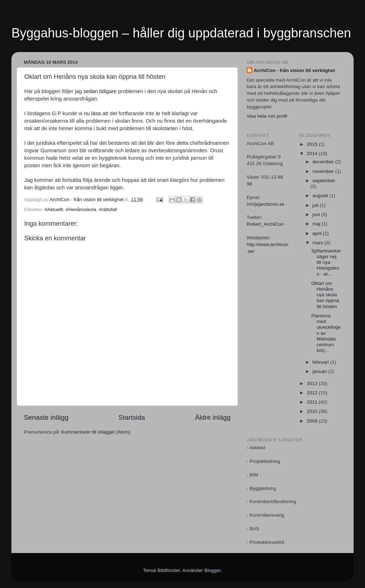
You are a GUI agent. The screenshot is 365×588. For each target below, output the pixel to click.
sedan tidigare (100, 91)
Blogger (212, 570)
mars (319, 243)
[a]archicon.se (269, 204)
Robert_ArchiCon (265, 224)
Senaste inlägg (46, 417)
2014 (313, 154)
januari (320, 371)
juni (317, 214)
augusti (321, 196)
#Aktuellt (54, 209)
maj (317, 224)
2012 (313, 393)
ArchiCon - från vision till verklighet (294, 70)
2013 (313, 384)
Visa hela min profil (267, 116)
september (324, 181)
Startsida (132, 417)
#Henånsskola (81, 209)
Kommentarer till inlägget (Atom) (96, 432)
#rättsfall (108, 209)
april (318, 233)
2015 (313, 144)
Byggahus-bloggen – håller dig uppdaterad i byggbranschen (181, 33)
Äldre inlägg (213, 417)
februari (322, 362)
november (324, 171)
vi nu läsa (90, 113)
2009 (313, 421)
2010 (313, 411)
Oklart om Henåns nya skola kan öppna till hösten (325, 295)
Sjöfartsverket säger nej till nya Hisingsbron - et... (326, 262)
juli (316, 205)
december (324, 162)
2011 (313, 402)
